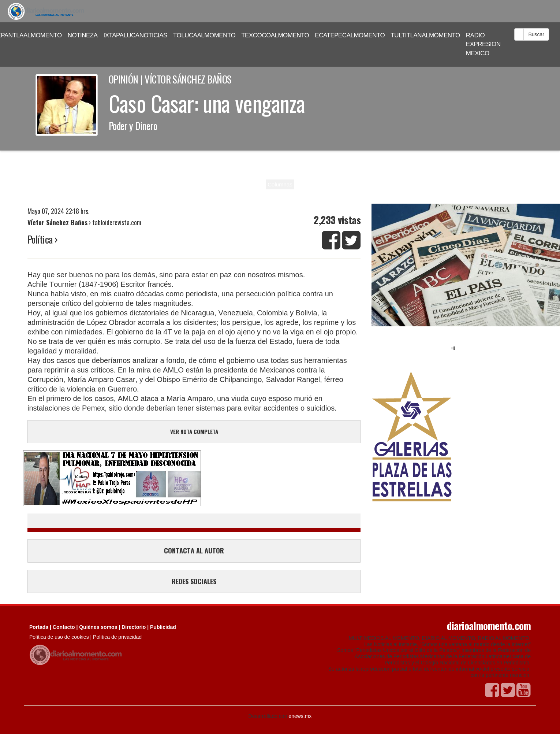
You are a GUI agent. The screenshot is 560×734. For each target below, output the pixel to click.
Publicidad (163, 627)
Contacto (64, 627)
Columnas (280, 184)
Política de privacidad (117, 637)
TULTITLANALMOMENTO (425, 35)
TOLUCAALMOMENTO (204, 35)
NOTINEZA (83, 35)
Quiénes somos (98, 627)
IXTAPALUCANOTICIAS (135, 35)
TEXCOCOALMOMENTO (275, 35)
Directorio (134, 627)
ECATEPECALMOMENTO (350, 35)
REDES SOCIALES (194, 581)
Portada (39, 627)
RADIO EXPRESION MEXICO (483, 44)
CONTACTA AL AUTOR (194, 550)
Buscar (536, 34)
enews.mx (300, 716)
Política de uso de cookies (59, 637)
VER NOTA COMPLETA (194, 431)
